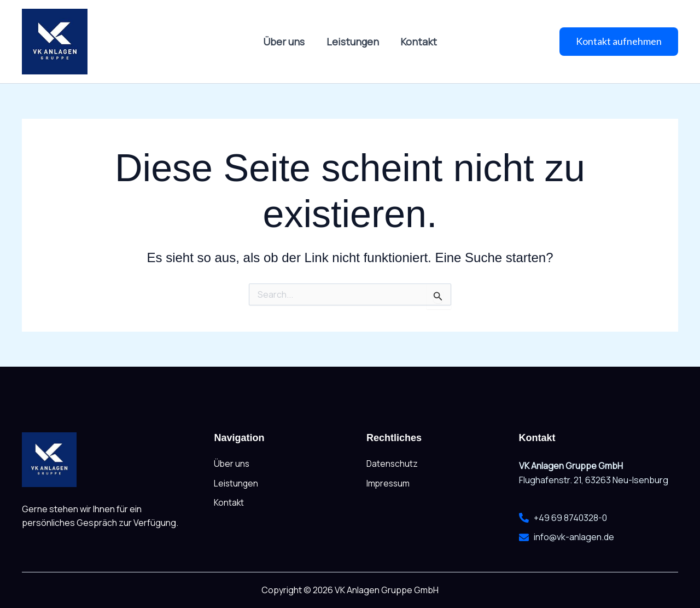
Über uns (286, 42)
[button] (619, 42)
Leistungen (353, 42)
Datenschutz (393, 464)
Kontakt (417, 42)
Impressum (389, 484)
